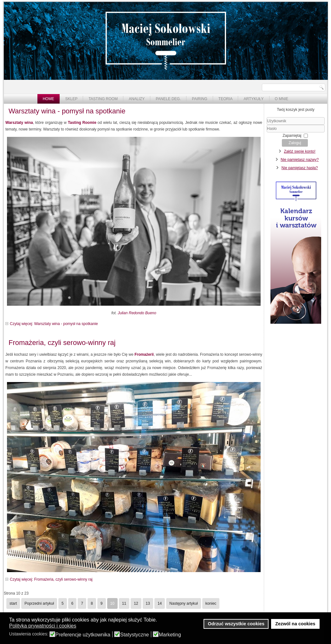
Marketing (170, 635)
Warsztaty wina (19, 123)
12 (136, 603)
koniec (211, 603)
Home (49, 99)
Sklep (71, 99)
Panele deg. (168, 99)
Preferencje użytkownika (83, 635)
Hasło (267, 133)
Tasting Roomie (82, 123)
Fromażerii (144, 354)
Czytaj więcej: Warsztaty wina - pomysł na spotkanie (54, 324)
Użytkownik (267, 125)
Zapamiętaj (292, 136)
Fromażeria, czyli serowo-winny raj (62, 343)
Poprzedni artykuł (39, 603)
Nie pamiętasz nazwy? (300, 160)
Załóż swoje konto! (299, 151)
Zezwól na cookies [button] (295, 624)
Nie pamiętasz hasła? (300, 168)
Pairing (199, 99)
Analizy (137, 99)
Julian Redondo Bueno (137, 313)
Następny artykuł (183, 603)
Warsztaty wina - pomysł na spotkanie (67, 111)
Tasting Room (103, 99)
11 (124, 603)
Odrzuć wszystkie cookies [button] (236, 624)
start (13, 603)
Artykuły (253, 99)
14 (160, 603)
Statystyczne (135, 635)
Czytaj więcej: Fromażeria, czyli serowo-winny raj (51, 579)
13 (148, 603)
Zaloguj (295, 143)
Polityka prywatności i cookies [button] (43, 626)
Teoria (226, 99)
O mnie (282, 99)
